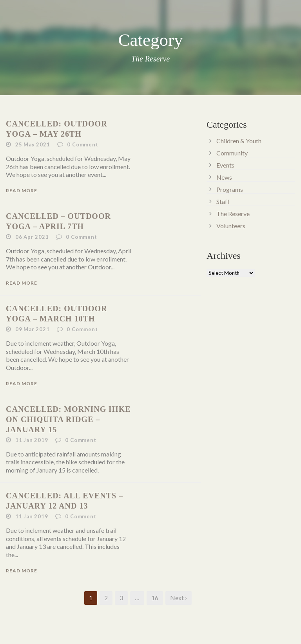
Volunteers (231, 226)
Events (225, 165)
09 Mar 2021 (33, 329)
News (224, 177)
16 (155, 598)
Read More (22, 190)
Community (232, 153)
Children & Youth (239, 141)
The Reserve (233, 214)
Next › (179, 598)
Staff (223, 201)
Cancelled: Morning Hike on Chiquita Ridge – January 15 (68, 419)
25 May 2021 (33, 144)
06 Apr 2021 (32, 237)
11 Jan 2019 (32, 440)
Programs (230, 189)
